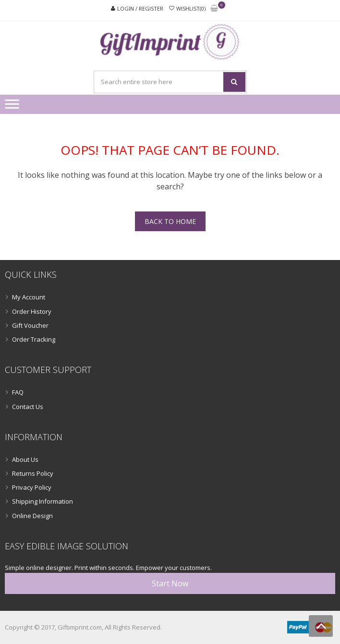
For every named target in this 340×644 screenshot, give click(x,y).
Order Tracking (34, 339)
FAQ (18, 392)
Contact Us (28, 407)
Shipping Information (42, 501)
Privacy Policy (32, 487)
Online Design (32, 516)
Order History (32, 311)
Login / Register (140, 8)
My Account (29, 297)
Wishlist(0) (191, 8)
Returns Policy (33, 473)
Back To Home (170, 221)
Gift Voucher (30, 325)
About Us (25, 459)
